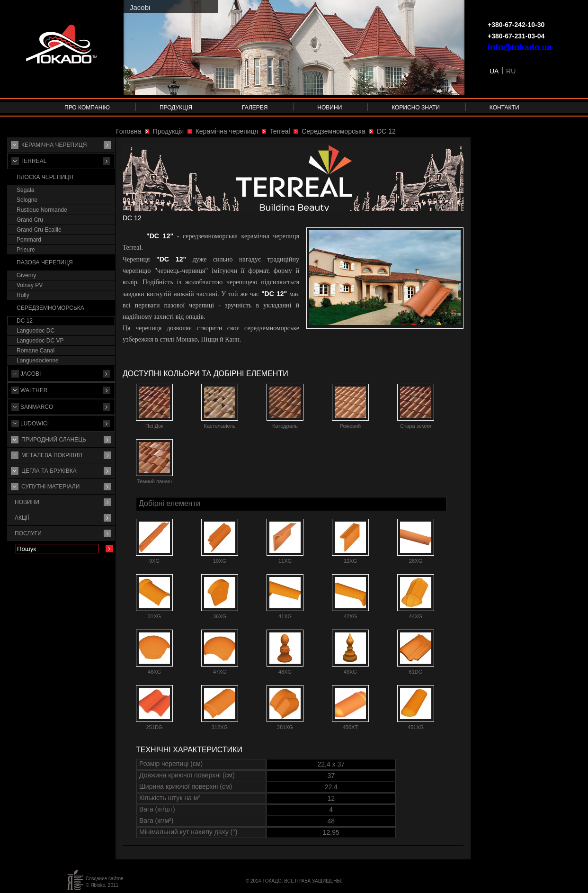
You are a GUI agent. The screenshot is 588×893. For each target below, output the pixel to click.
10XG (220, 561)
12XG (350, 561)
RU (511, 71)
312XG (220, 727)
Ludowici (35, 424)
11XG (285, 561)
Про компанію (87, 108)
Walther (34, 390)
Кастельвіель (219, 426)
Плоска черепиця (45, 177)
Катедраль (285, 426)
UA (494, 71)
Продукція (176, 108)
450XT (350, 727)
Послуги (28, 533)
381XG (285, 727)
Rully (23, 295)
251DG (155, 727)
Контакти (504, 108)
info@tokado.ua (520, 47)
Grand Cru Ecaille (39, 230)
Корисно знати (416, 108)
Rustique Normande (42, 210)
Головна (129, 131)
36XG (220, 616)
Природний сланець (54, 440)
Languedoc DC (36, 331)
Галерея (255, 108)
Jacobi (31, 374)
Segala (25, 190)
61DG (416, 672)
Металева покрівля (52, 455)
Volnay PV (30, 285)
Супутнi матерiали (50, 487)
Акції (22, 518)
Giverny (26, 275)
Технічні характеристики (189, 750)
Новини (330, 108)
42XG (350, 616)
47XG (220, 672)
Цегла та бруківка (49, 471)
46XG (154, 672)
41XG (285, 616)
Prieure (26, 250)
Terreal (33, 161)
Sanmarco (37, 407)
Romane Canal (36, 351)
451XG (416, 727)
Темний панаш (154, 481)
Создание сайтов (104, 879)
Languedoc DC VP (40, 341)
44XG (416, 616)
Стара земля (415, 426)
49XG (350, 672)
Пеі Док (154, 426)
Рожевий (350, 426)
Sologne (27, 200)
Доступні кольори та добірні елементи (205, 374)
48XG (285, 672)
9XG (154, 561)
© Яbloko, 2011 (102, 885)
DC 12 (25, 321)
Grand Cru (30, 220)
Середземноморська (50, 308)
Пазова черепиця (45, 262)
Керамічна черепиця (54, 145)
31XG (154, 616)
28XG (416, 561)
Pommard (29, 240)
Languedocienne (38, 361)
